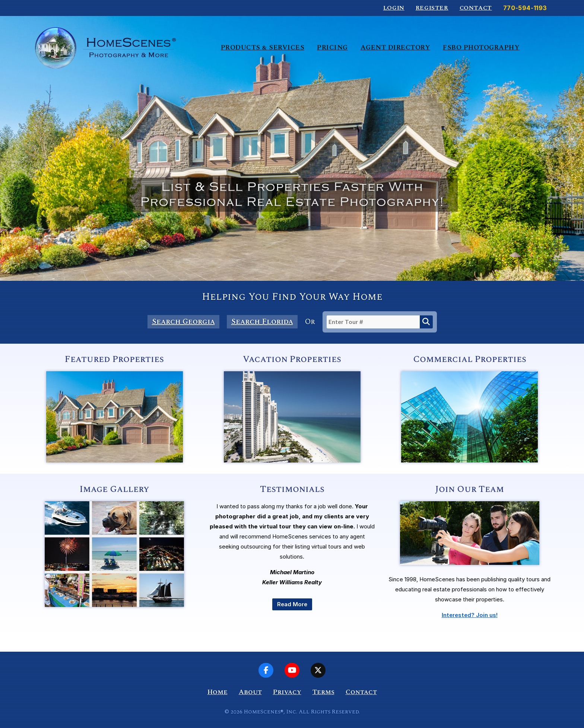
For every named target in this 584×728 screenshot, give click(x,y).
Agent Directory (396, 47)
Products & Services (263, 47)
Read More (292, 604)
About (250, 692)
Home (218, 692)
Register (432, 8)
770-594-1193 (525, 8)
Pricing (332, 47)
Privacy (287, 692)
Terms (323, 692)
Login (394, 8)
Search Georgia (183, 322)
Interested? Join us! (470, 615)
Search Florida (262, 322)
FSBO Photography (481, 47)
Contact (476, 8)
